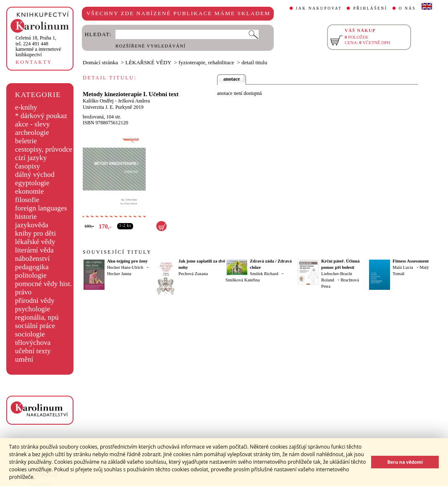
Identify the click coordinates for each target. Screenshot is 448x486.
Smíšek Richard (264, 274)
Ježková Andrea (134, 101)
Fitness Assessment (411, 261)
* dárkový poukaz (41, 116)
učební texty (33, 351)
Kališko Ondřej (98, 101)
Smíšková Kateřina (242, 280)
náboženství (33, 259)
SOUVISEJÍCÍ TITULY (117, 252)
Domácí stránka (100, 62)
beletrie (26, 141)
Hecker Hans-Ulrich (125, 267)
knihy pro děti (35, 233)
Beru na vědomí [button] (405, 462)
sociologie (30, 334)
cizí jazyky (31, 158)
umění (24, 359)
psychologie (33, 309)
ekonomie (29, 191)
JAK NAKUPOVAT (319, 8)
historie (26, 217)
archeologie (32, 133)
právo (23, 292)
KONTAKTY (34, 62)
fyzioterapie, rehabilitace (206, 62)
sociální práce (35, 326)
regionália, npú (37, 317)
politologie (31, 275)
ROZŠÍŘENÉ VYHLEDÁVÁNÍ (151, 46)
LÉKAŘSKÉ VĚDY (148, 62)
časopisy (28, 166)
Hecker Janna (119, 274)
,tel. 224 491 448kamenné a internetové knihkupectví (38, 46)
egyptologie (32, 183)
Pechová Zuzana (193, 274)
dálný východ (35, 175)
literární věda (34, 250)
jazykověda (32, 225)
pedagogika (32, 267)
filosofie (27, 200)
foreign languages (41, 208)
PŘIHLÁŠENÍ (370, 8)
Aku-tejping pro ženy (127, 261)
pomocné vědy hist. (43, 284)
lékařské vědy (35, 242)
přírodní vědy (35, 301)
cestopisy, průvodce (44, 149)
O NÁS (407, 8)
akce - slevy (33, 124)
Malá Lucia (403, 267)
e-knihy (26, 107)
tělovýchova (33, 343)
